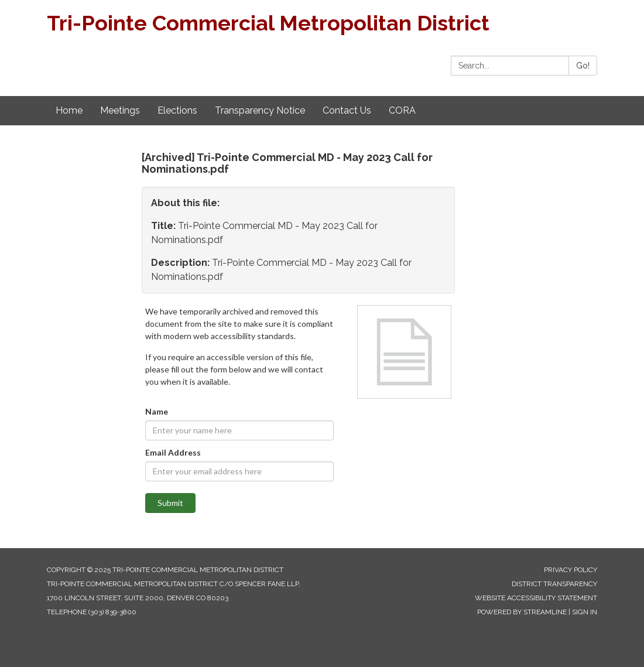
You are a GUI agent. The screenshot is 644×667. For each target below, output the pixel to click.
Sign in (585, 612)
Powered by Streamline (522, 612)
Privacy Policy (571, 570)
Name (157, 411)
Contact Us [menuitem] (347, 110)
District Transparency (554, 584)
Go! (583, 66)
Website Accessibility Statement (536, 598)
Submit (170, 503)
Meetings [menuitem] (120, 110)
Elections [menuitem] (177, 110)
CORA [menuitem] (402, 110)
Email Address (173, 452)
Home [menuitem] (69, 110)
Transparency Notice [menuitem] (260, 110)
